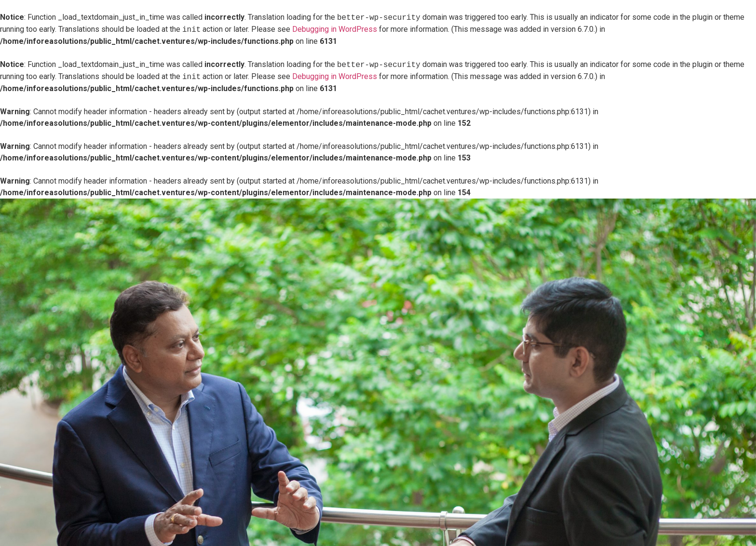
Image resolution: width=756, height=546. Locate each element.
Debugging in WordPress (335, 30)
